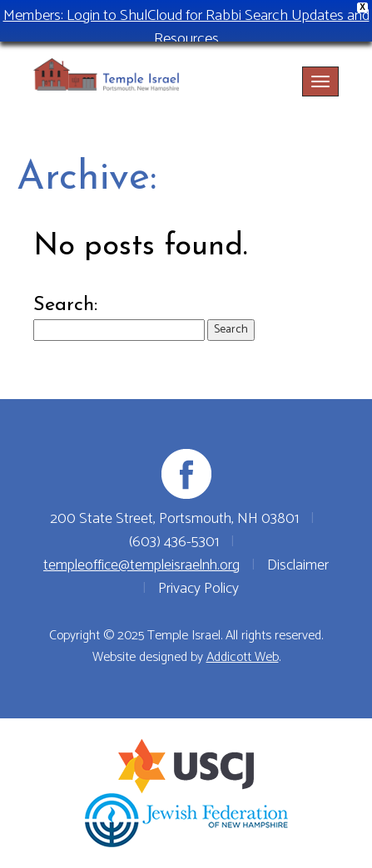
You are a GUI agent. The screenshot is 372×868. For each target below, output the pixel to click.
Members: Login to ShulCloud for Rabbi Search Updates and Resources (186, 27)
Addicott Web (243, 657)
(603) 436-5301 (174, 542)
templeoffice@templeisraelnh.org (141, 565)
